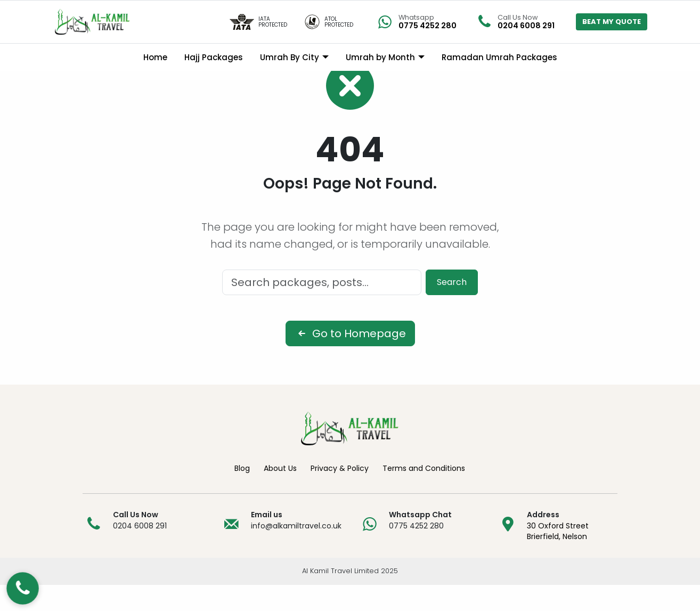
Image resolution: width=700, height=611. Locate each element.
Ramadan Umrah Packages (499, 57)
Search (452, 308)
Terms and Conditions (424, 494)
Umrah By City (290, 57)
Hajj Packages (214, 57)
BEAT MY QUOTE (612, 22)
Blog (242, 494)
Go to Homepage (350, 360)
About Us (280, 494)
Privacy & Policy (340, 494)
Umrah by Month (380, 57)
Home (155, 57)
